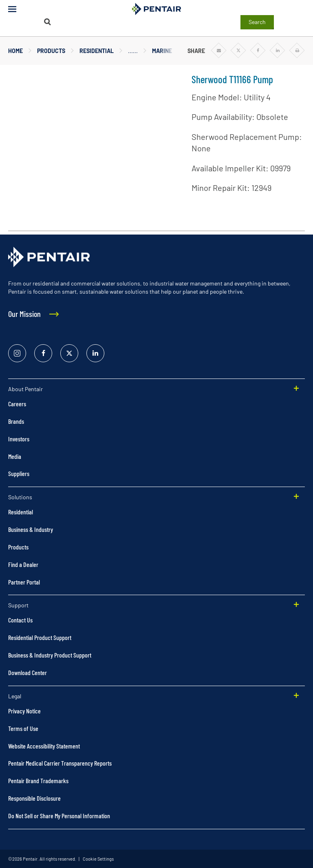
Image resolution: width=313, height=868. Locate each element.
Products (51, 51)
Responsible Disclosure (34, 798)
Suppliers (19, 473)
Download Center (28, 672)
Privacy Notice (24, 711)
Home (15, 51)
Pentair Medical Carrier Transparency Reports (60, 763)
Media (15, 456)
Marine (162, 51)
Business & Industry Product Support (50, 655)
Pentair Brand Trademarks (38, 781)
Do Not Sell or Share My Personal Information (59, 816)
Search (257, 22)
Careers (17, 404)
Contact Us (20, 620)
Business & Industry (31, 529)
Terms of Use (23, 728)
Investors (19, 439)
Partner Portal (24, 582)
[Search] (47, 22)
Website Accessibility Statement (44, 746)
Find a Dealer (23, 564)
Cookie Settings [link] (98, 859)
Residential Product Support (40, 637)
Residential (97, 51)
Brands (16, 421)
